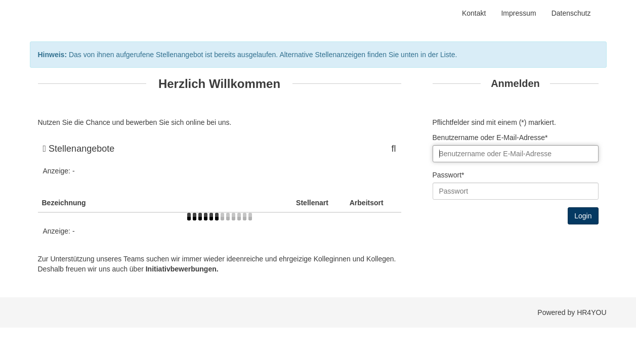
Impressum (518, 13)
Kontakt (474, 13)
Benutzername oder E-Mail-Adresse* (490, 138)
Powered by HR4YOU (572, 312)
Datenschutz (571, 13)
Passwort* (449, 175)
